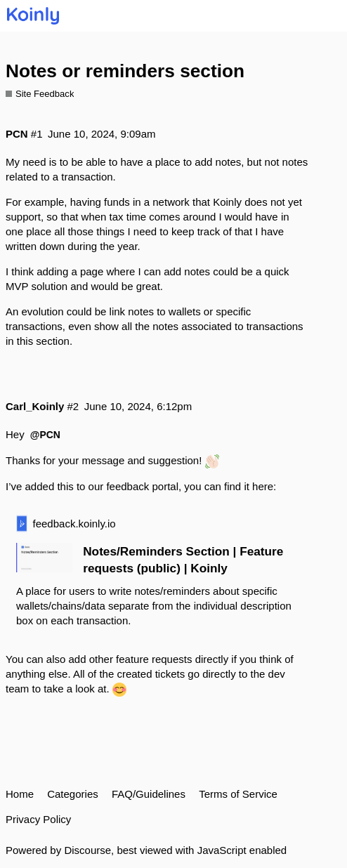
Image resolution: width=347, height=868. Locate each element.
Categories (73, 794)
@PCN (45, 435)
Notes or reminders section (125, 71)
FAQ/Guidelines (149, 794)
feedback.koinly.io (74, 524)
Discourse (87, 850)
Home (20, 794)
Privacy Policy (38, 819)
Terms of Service (238, 794)
